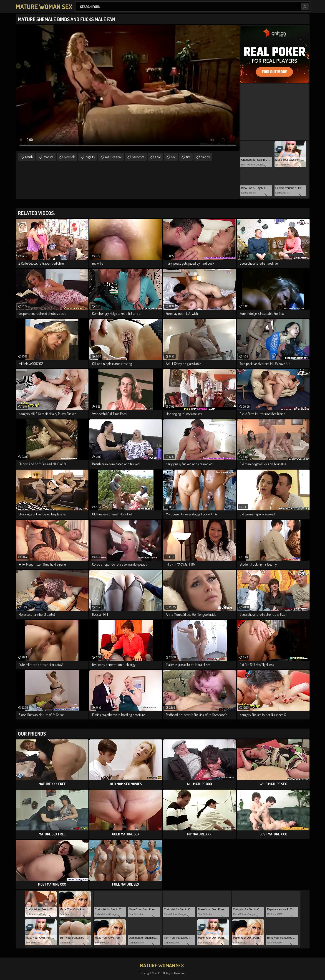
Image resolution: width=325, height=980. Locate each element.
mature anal (113, 157)
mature (48, 157)
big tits (90, 157)
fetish (29, 157)
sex (173, 157)
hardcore (138, 157)
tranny (205, 157)
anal (158, 157)
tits (188, 157)
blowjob (69, 157)
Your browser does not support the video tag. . (128, 88)
